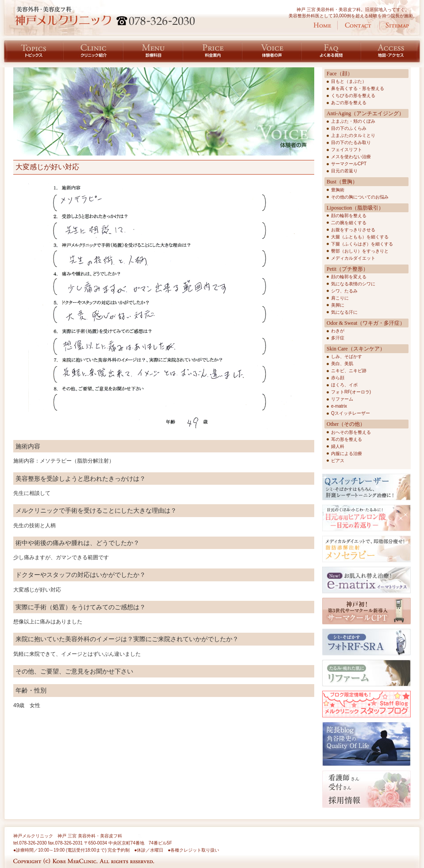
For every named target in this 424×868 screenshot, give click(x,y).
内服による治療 (347, 453)
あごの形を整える (349, 103)
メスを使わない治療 (351, 157)
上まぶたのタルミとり (353, 135)
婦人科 (338, 446)
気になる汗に (344, 312)
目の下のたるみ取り (351, 142)
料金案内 (213, 52)
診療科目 (153, 52)
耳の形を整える (347, 439)
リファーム (342, 399)
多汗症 (338, 338)
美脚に (338, 305)
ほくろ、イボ (344, 385)
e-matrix (339, 406)
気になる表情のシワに (353, 284)
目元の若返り (344, 171)
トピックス (32, 52)
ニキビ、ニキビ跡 (349, 371)
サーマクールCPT (349, 164)
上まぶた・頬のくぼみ (353, 121)
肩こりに (340, 298)
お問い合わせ (358, 25)
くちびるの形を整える (353, 95)
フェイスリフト (347, 150)
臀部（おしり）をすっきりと (360, 251)
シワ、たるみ (344, 291)
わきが (338, 331)
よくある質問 (331, 52)
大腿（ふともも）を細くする (360, 237)
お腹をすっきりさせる (353, 230)
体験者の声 (272, 52)
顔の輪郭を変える (349, 277)
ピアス (338, 461)
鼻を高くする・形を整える (358, 88)
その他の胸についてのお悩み (360, 197)
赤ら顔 (338, 378)
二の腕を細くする (349, 223)
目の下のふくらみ (349, 128)
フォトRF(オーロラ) (351, 392)
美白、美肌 (342, 364)
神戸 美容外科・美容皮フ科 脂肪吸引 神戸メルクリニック (105, 16)
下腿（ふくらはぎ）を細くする (362, 244)
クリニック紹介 (94, 52)
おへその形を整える (351, 432)
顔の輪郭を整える (349, 216)
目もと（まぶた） (349, 81)
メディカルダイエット (353, 258)
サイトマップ (397, 25)
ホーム (322, 25)
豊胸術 (338, 190)
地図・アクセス (393, 52)
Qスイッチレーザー (351, 413)
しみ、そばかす (347, 356)
